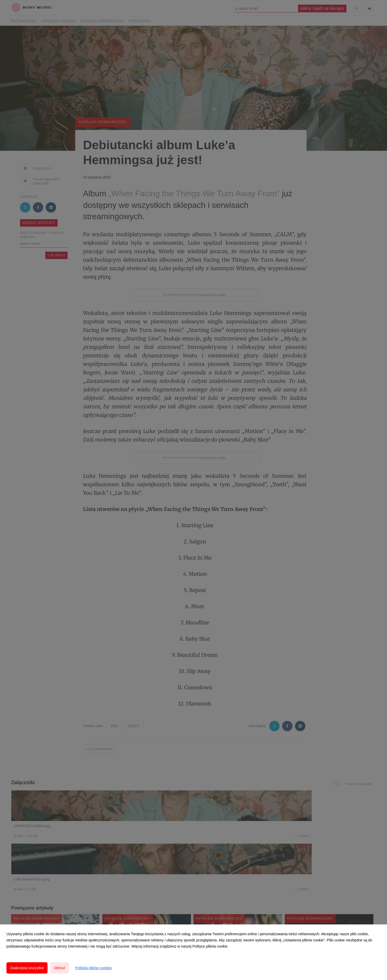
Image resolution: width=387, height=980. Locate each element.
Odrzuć (59, 968)
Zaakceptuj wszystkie (27, 968)
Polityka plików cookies (93, 968)
